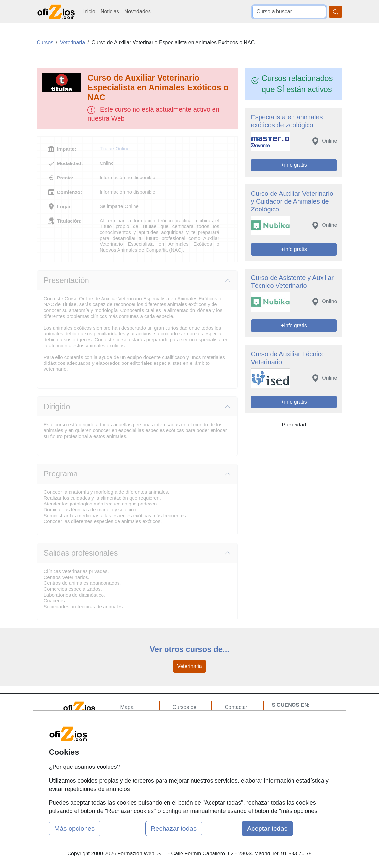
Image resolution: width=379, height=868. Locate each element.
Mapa (127, 707)
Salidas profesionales (81, 553)
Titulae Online (115, 149)
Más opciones (75, 829)
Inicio (89, 12)
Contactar (236, 707)
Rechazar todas (174, 829)
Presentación (66, 280)
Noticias (110, 12)
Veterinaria (189, 666)
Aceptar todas (267, 829)
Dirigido (57, 406)
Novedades (138, 12)
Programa (61, 474)
